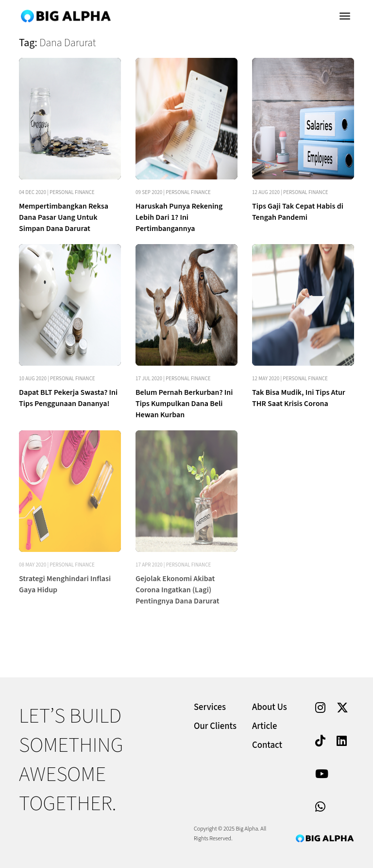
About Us (270, 707)
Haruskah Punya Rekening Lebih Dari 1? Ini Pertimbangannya (179, 217)
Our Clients (215, 726)
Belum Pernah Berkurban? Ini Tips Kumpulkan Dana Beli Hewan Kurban (184, 404)
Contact (267, 745)
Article (264, 726)
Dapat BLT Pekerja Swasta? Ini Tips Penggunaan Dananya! (68, 398)
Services (210, 707)
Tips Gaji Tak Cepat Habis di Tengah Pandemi (298, 212)
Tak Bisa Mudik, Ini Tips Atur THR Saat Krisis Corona (299, 398)
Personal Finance (72, 192)
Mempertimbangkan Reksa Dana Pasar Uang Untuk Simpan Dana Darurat (64, 217)
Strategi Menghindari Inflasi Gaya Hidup (65, 584)
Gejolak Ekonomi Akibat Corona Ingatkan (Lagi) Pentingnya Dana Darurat (177, 590)
